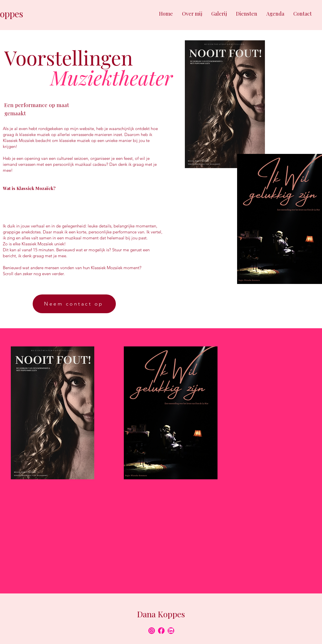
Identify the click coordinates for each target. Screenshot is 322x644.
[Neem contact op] (74, 304)
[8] (152, 631)
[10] (161, 631)
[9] (171, 631)
